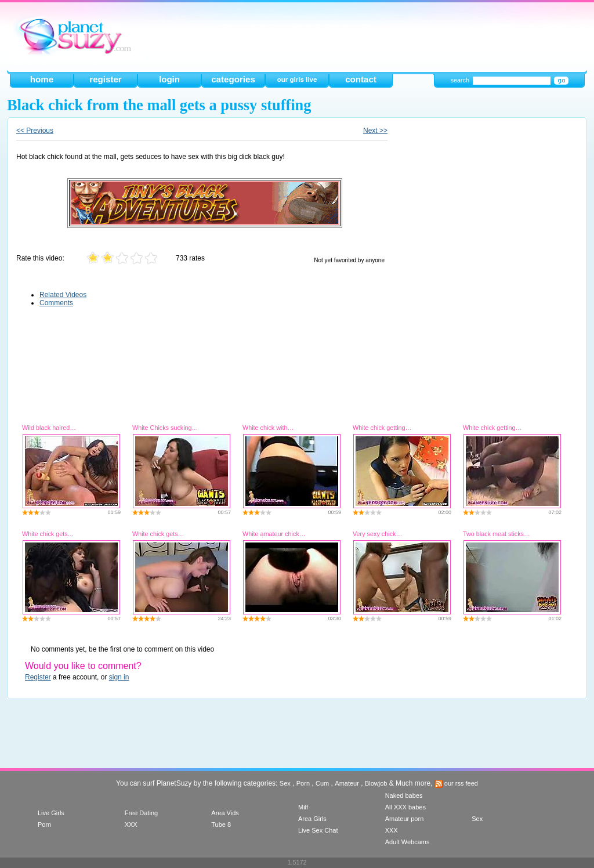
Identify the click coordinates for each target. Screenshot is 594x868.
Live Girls (51, 813)
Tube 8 (221, 824)
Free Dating (141, 813)
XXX (131, 824)
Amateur (347, 783)
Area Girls (312, 819)
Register (38, 677)
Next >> (375, 131)
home (42, 79)
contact (361, 79)
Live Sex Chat (318, 830)
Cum (322, 783)
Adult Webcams (408, 842)
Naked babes (404, 795)
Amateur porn (405, 819)
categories (233, 79)
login (169, 79)
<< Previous (35, 131)
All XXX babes (405, 807)
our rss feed (456, 783)
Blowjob (376, 783)
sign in (119, 677)
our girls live (297, 79)
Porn (303, 783)
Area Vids (225, 813)
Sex (285, 783)
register (105, 79)
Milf (303, 807)
